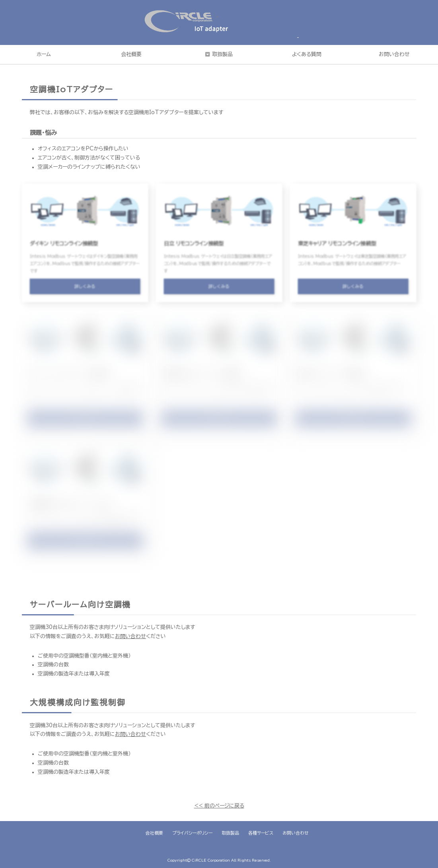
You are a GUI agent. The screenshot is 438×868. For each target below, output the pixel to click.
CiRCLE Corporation (211, 860)
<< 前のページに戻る (219, 806)
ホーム (44, 54)
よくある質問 (307, 54)
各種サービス (261, 833)
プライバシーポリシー (192, 833)
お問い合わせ (130, 636)
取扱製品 (222, 54)
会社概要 (131, 54)
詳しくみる (85, 290)
